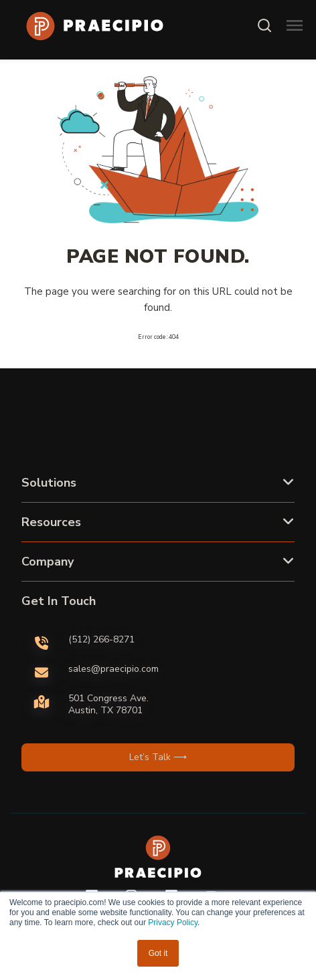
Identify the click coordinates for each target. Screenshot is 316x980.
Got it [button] (158, 953)
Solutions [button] (49, 483)
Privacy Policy (173, 923)
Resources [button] (51, 522)
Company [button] (48, 562)
